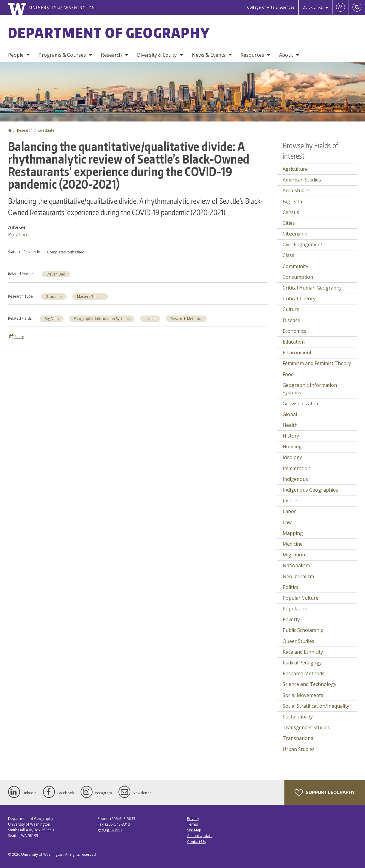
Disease (291, 320)
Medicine (293, 544)
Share (17, 337)
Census (291, 212)
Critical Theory (299, 298)
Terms (192, 824)
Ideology (292, 457)
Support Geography (325, 793)
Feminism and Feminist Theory (317, 363)
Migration (294, 555)
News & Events (209, 55)
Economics (294, 331)
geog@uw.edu (110, 830)
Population (295, 609)
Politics (291, 587)
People (16, 55)
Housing (292, 447)
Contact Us (196, 842)
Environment (297, 353)
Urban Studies (299, 749)
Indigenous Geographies (310, 490)
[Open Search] (357, 7)
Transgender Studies (306, 727)
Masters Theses (90, 297)
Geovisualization (301, 404)
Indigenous (295, 479)
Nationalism (296, 565)
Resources (252, 55)
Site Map (194, 830)
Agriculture (295, 169)
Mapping (293, 533)
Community (295, 266)
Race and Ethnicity (303, 652)
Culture (291, 309)
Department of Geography (109, 33)
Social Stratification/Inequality (316, 706)
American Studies (302, 180)
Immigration (297, 468)
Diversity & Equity (157, 55)
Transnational (299, 738)
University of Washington (42, 854)
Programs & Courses (62, 55)
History (291, 436)
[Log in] (341, 7)
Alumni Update (200, 836)
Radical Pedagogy (302, 663)
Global (290, 414)
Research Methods (186, 319)
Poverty (291, 619)
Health (290, 425)
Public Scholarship (303, 630)
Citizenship (295, 234)
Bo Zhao (18, 235)
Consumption (298, 277)
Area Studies (297, 190)
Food (288, 374)
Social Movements (303, 695)
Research (111, 55)
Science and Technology (309, 684)
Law (287, 522)
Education (294, 342)
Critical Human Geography (312, 288)
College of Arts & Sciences (271, 7)
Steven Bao (56, 274)
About (286, 55)
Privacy (193, 819)
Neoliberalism (298, 576)
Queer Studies (298, 641)
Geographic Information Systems (102, 319)
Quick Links (313, 7)
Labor (289, 511)
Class (288, 255)
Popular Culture (301, 598)
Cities (289, 223)
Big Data (52, 319)
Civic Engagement (302, 244)
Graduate (46, 130)
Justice (150, 319)
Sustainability (298, 717)
